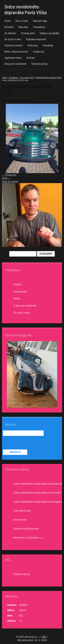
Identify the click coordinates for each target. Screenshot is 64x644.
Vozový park (28, 33)
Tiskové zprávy (40, 64)
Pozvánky (48, 45)
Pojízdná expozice (36, 39)
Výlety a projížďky (50, 33)
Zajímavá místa (13, 58)
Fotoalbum (39, 27)
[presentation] (26, 443)
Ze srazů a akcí (13, 39)
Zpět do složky (10, 181)
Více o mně (22, 21)
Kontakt (9, 27)
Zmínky (31, 58)
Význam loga (40, 21)
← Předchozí (9, 175)
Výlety (17, 298)
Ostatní (17, 284)
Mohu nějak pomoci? (16, 52)
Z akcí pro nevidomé (25, 306)
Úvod (7, 21)
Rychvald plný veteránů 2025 (49, 78)
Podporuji (39, 52)
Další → (6, 178)
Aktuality (23, 27)
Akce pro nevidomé (15, 64)
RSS (44, 637)
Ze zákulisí (10, 33)
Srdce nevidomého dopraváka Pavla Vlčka (26, 10)
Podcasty (33, 45)
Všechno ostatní (13, 45)
